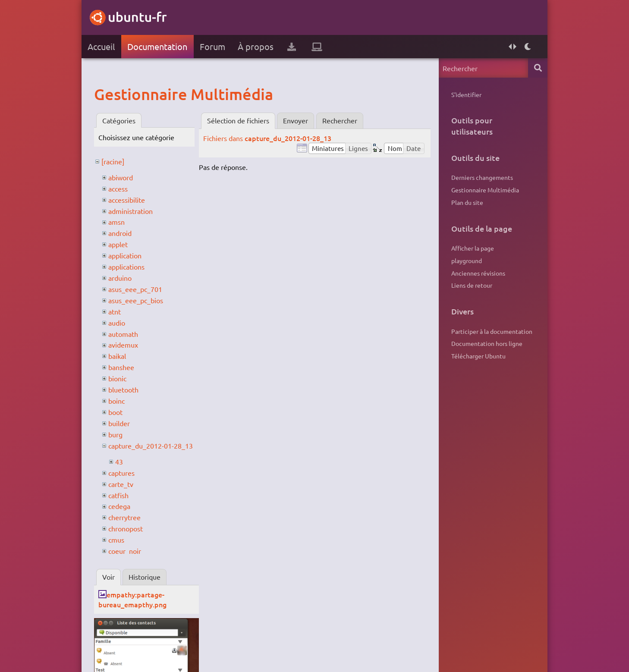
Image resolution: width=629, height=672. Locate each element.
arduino (120, 278)
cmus (116, 540)
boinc (116, 401)
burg (115, 434)
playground (467, 261)
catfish (118, 495)
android (120, 233)
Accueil (101, 46)
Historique (145, 577)
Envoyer (296, 120)
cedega (119, 506)
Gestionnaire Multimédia (485, 190)
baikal (117, 356)
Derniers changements (482, 177)
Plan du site (467, 202)
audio (117, 323)
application (125, 255)
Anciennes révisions (478, 273)
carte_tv (121, 484)
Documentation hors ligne (487, 343)
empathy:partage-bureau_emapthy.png (132, 599)
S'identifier (466, 94)
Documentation (157, 46)
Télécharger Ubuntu (478, 356)
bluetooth (123, 389)
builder (119, 423)
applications (126, 267)
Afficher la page (473, 248)
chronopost (126, 528)
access (118, 188)
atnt (115, 311)
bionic (117, 378)
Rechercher (340, 120)
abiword (121, 177)
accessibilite (127, 200)
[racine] (113, 161)
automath (123, 334)
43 (119, 462)
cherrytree (124, 517)
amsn (116, 222)
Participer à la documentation (492, 331)
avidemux (123, 345)
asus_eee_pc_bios (136, 300)
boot (115, 412)
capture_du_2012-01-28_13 (151, 446)
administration (131, 211)
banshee (121, 367)
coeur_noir (125, 551)
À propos (256, 46)
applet (118, 244)
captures (121, 473)
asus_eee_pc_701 (135, 289)
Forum (212, 46)
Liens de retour (472, 285)
